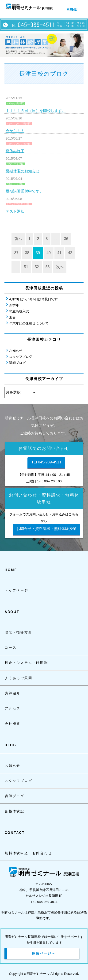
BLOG (10, 745)
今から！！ (15, 131)
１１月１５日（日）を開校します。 (36, 111)
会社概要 (13, 724)
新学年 (14, 305)
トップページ (17, 590)
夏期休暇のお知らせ (23, 171)
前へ (18, 239)
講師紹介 (13, 693)
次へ (60, 267)
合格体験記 (15, 811)
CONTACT (15, 833)
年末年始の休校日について (29, 323)
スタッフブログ (21, 357)
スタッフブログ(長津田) (19, 124)
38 (27, 253)
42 (70, 253)
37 (16, 253)
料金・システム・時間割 (26, 663)
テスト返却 (15, 211)
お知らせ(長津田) (15, 103)
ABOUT (12, 612)
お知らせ (16, 351)
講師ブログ (17, 363)
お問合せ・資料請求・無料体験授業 (46, 529)
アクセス (13, 708)
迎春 (12, 317)
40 (49, 253)
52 (37, 267)
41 (59, 253)
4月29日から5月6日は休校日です (33, 299)
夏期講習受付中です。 (24, 191)
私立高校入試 (19, 311)
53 (48, 267)
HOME (11, 570)
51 (26, 267)
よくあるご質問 (19, 678)
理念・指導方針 (19, 632)
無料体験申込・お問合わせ (28, 853)
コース (11, 647)
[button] (75, 10)
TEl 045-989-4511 (46, 462)
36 (66, 239)
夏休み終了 (15, 151)
